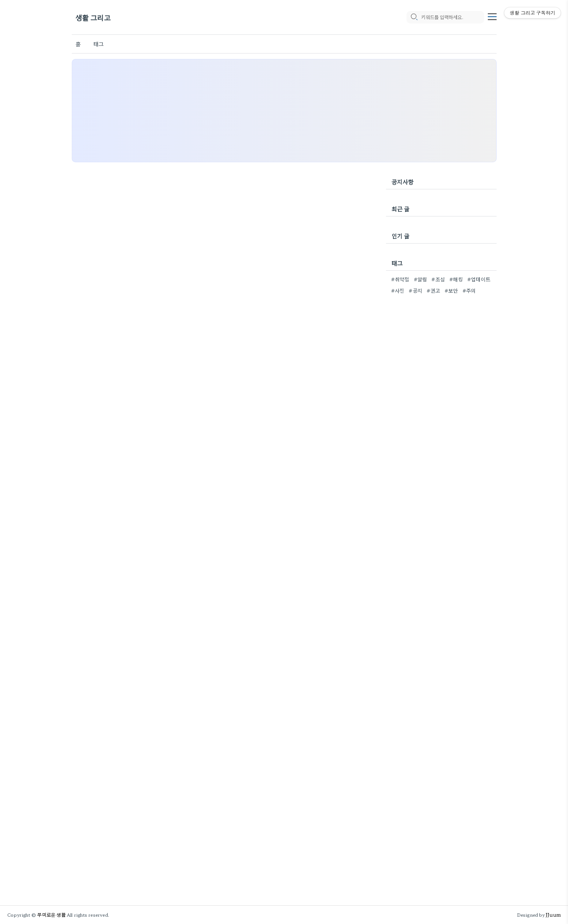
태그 (99, 44)
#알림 (421, 279)
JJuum (553, 915)
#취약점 (400, 279)
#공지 (415, 290)
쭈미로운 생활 (51, 915)
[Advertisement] (284, 111)
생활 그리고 (93, 17)
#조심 (438, 279)
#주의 (469, 290)
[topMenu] (492, 16)
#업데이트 (479, 279)
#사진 (398, 290)
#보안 (451, 290)
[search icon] (414, 17)
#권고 (433, 290)
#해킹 (456, 279)
